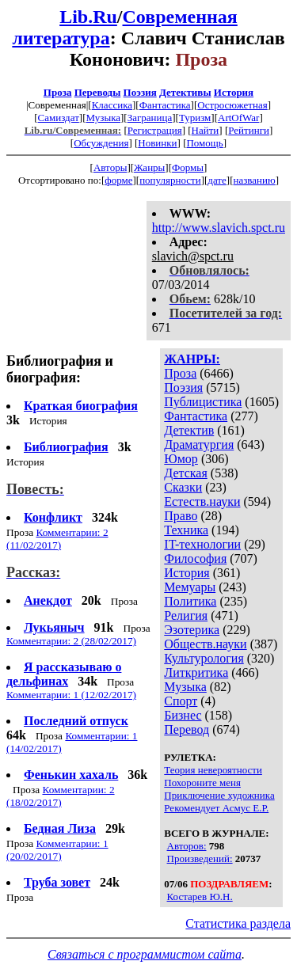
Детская (186, 473)
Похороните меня (202, 782)
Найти (206, 130)
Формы (188, 167)
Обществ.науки (205, 644)
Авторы (110, 167)
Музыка (104, 118)
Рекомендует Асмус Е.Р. (216, 808)
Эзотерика (192, 630)
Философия (195, 558)
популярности (170, 180)
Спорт (181, 701)
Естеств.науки (202, 501)
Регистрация (155, 130)
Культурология (204, 658)
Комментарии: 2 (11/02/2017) (57, 539)
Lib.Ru (88, 17)
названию (254, 180)
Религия (186, 615)
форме (118, 180)
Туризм (195, 118)
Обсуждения (101, 143)
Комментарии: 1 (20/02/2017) (57, 850)
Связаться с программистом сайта (145, 954)
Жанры (149, 167)
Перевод (187, 729)
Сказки (183, 487)
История (234, 92)
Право (181, 516)
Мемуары (190, 587)
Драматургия (199, 444)
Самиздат (59, 118)
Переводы (98, 92)
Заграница (150, 118)
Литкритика (196, 672)
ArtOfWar (238, 118)
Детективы (185, 92)
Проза (58, 92)
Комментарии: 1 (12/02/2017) (71, 695)
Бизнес (183, 715)
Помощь (204, 143)
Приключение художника (219, 795)
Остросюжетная (232, 105)
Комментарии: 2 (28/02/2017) (71, 641)
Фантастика (165, 105)
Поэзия (140, 92)
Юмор (181, 459)
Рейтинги (249, 130)
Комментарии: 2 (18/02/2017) (61, 796)
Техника (186, 530)
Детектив (189, 430)
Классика (112, 105)
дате (217, 180)
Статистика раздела (238, 923)
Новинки (157, 143)
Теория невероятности (213, 770)
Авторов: (187, 846)
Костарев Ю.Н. (200, 896)
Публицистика (203, 402)
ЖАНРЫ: (192, 359)
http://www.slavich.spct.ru (219, 228)
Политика (190, 601)
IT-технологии (202, 544)
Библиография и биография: (60, 369)
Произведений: (200, 858)
